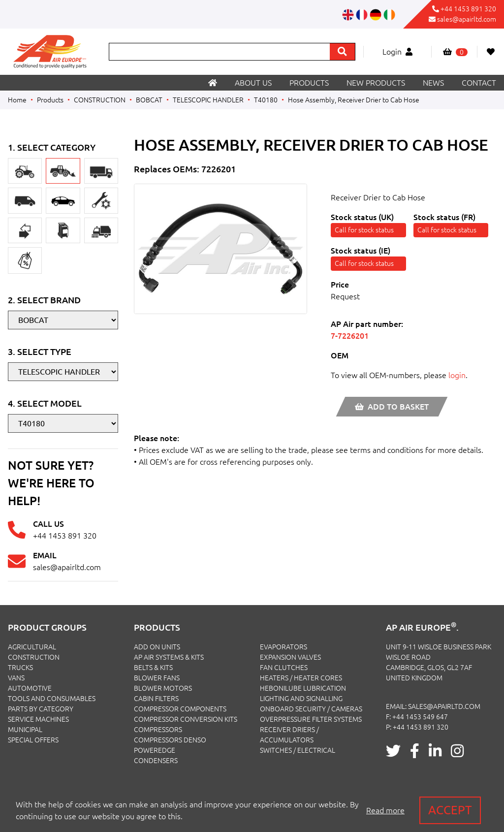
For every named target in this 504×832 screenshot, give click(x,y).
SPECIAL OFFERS (33, 740)
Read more (385, 810)
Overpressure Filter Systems (311, 719)
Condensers (156, 761)
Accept (450, 810)
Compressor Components (180, 709)
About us (253, 83)
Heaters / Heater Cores (301, 678)
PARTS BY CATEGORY (41, 709)
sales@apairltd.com (467, 19)
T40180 (266, 100)
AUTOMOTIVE (30, 688)
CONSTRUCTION (100, 100)
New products (376, 83)
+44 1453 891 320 (468, 9)
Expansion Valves (290, 657)
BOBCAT (149, 100)
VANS (16, 678)
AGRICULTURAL (32, 647)
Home (17, 100)
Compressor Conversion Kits (186, 719)
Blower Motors (163, 688)
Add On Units (157, 647)
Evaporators (283, 647)
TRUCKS (20, 668)
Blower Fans (157, 678)
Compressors (158, 730)
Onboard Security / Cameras (311, 709)
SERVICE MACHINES (38, 719)
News (433, 83)
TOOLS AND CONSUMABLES (52, 699)
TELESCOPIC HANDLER (208, 100)
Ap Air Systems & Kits (169, 657)
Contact (479, 83)
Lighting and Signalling (301, 699)
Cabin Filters (156, 699)
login (457, 375)
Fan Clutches (284, 668)
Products (309, 83)
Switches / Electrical (298, 750)
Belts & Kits (153, 668)
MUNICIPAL (25, 730)
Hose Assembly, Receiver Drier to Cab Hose (354, 100)
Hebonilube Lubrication (303, 688)
